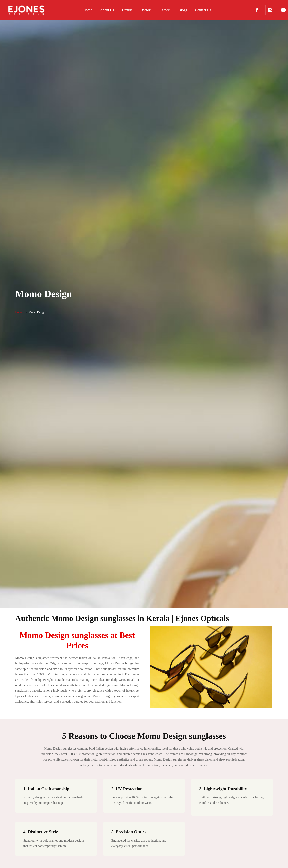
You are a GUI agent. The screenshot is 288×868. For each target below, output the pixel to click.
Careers (163, 10)
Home (85, 10)
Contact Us (201, 10)
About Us (105, 10)
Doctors (143, 10)
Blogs (180, 10)
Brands (125, 10)
